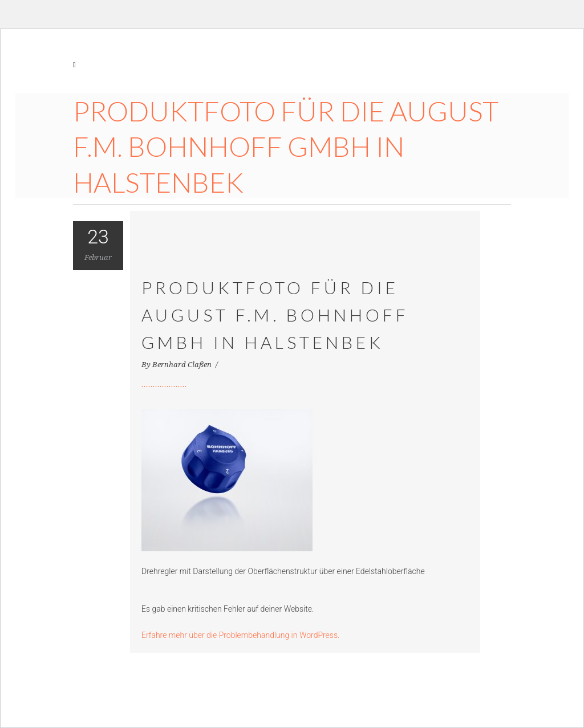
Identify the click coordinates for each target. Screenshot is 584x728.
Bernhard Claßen (183, 365)
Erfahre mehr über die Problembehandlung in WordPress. (240, 635)
